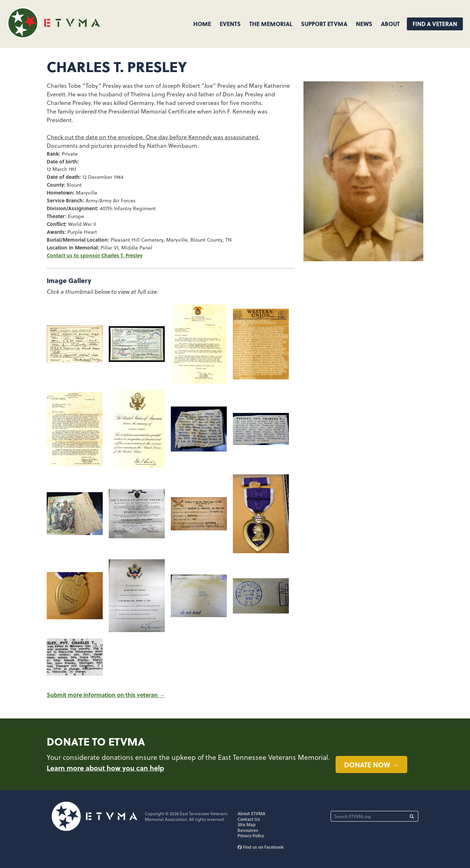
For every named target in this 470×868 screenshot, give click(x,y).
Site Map (247, 824)
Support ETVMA (324, 24)
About (390, 24)
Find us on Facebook (261, 847)
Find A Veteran (435, 24)
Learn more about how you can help (105, 768)
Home (202, 24)
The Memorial (271, 24)
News (364, 24)
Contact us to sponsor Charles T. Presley (94, 255)
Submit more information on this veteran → (106, 695)
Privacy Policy (251, 836)
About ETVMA (251, 813)
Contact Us (249, 819)
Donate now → (371, 764)
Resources (248, 830)
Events (230, 24)
